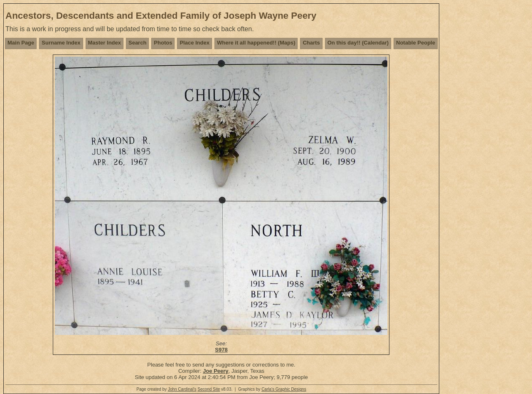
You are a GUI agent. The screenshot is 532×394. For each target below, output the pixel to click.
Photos (163, 43)
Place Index (195, 43)
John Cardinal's (182, 389)
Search (137, 43)
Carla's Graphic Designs (284, 389)
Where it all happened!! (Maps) (256, 43)
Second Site (209, 389)
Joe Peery (216, 371)
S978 (221, 350)
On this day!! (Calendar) (358, 43)
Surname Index (61, 43)
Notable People (416, 43)
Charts (311, 43)
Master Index (105, 43)
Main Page (21, 43)
